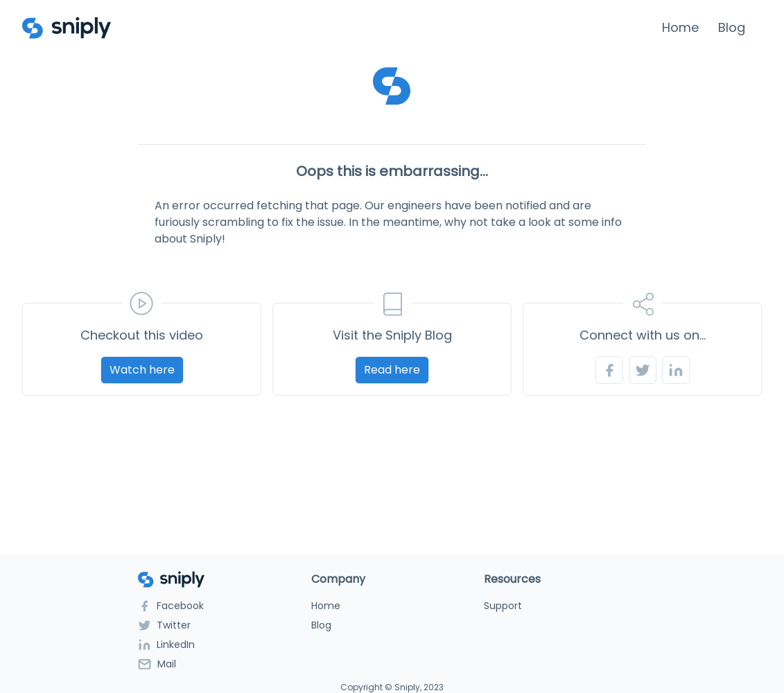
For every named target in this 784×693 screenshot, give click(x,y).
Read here (392, 370)
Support (503, 606)
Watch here (142, 370)
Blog (732, 27)
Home (680, 27)
